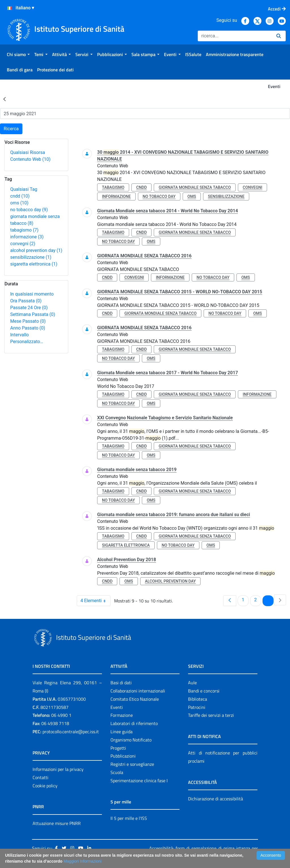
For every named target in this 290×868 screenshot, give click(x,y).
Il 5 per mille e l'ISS (129, 818)
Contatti (40, 777)
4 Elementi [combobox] (95, 601)
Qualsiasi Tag (24, 189)
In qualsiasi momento (32, 294)
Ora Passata (26, 301)
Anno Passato (28, 328)
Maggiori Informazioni (82, 861)
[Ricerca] (235, 36)
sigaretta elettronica (34, 264)
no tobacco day (29, 210)
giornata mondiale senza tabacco (195, 187)
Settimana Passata (33, 314)
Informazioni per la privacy (58, 769)
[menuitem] (18, 54)
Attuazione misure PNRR (57, 823)
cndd (20, 196)
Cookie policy (45, 786)
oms (19, 203)
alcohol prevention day (36, 250)
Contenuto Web (30, 159)
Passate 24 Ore (29, 308)
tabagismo (24, 230)
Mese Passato (28, 321)
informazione (27, 237)
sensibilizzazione (31, 257)
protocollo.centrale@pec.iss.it (71, 732)
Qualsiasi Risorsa (28, 152)
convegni (23, 244)
